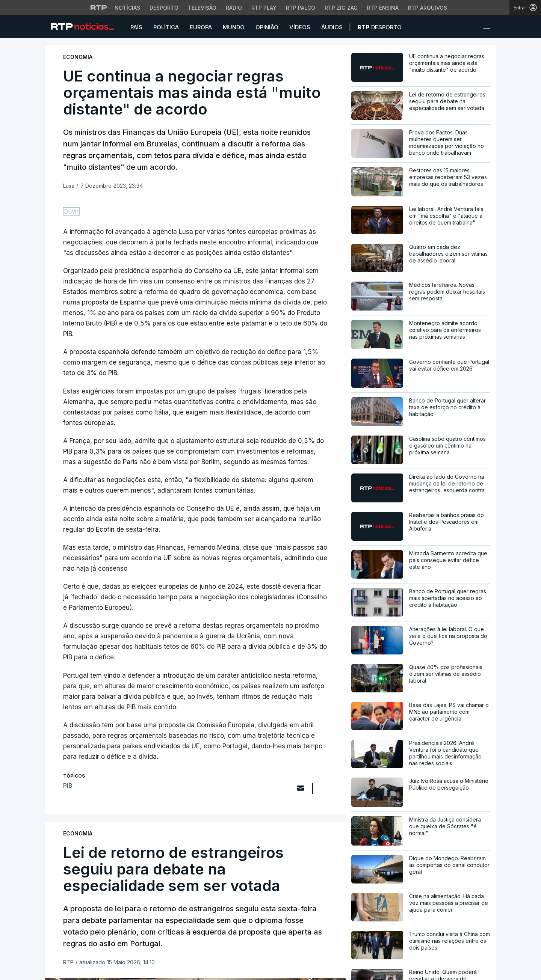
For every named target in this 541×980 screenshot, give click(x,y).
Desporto (379, 27)
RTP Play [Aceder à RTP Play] (264, 8)
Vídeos (300, 27)
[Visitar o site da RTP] (99, 8)
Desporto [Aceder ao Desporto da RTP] (164, 8)
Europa (201, 27)
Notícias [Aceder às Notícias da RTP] (127, 8)
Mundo (234, 27)
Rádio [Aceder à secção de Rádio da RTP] (234, 8)
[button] (473, 27)
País (136, 27)
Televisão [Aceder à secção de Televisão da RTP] (202, 8)
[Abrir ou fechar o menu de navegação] (484, 26)
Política (166, 27)
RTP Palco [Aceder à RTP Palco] (301, 8)
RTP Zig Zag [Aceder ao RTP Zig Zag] (341, 8)
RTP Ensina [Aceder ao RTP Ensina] (383, 8)
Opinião (267, 27)
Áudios (332, 27)
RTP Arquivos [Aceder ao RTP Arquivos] (428, 8)
